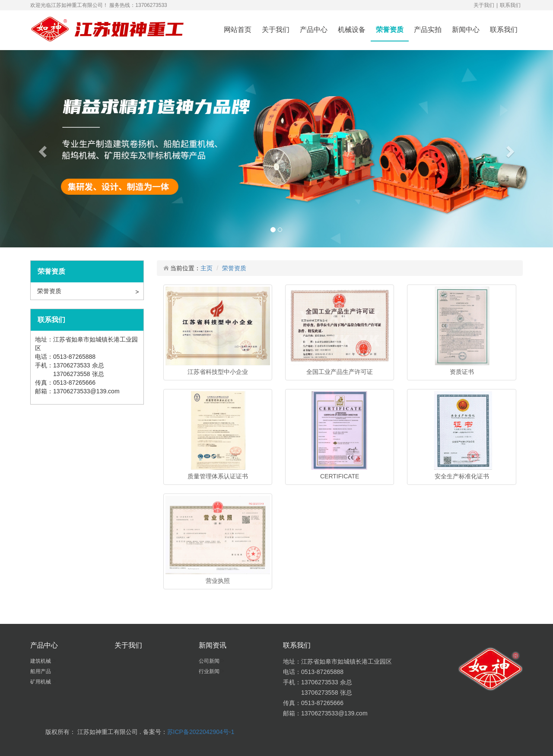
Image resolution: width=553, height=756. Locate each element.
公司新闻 (210, 661)
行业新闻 (210, 671)
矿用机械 (41, 682)
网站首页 (238, 30)
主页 (207, 268)
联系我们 (510, 5)
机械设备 (352, 30)
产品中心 (314, 30)
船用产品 (41, 671)
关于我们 (484, 5)
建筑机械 (41, 661)
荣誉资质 (390, 30)
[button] (41, 149)
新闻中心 (466, 30)
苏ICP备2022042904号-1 (201, 732)
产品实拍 (428, 30)
